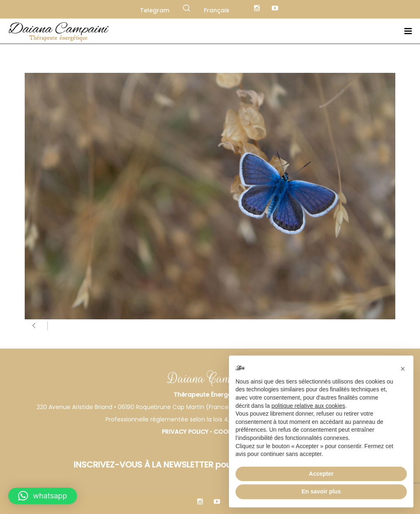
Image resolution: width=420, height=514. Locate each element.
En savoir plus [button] (321, 491)
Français (217, 10)
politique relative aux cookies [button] (308, 406)
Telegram (155, 10)
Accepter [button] (321, 474)
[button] (43, 496)
